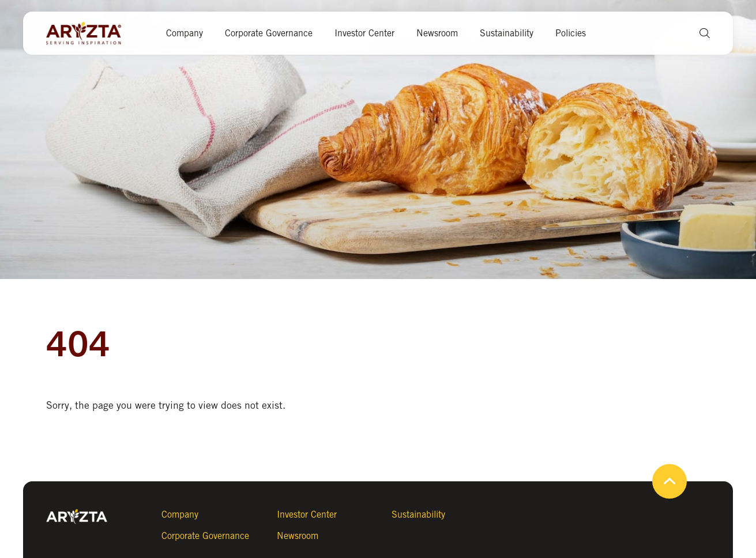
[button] (700, 33)
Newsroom (437, 33)
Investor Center (364, 33)
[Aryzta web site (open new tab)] (89, 33)
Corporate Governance (269, 33)
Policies (571, 33)
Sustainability (507, 33)
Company (185, 33)
